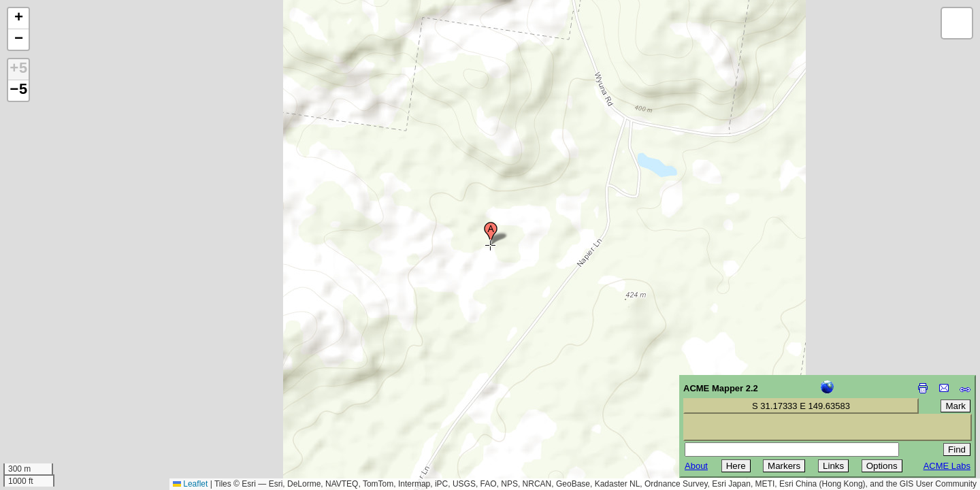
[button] (491, 233)
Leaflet (190, 484)
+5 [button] (18, 69)
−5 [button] (18, 91)
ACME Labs (947, 466)
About (696, 466)
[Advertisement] (72, 393)
